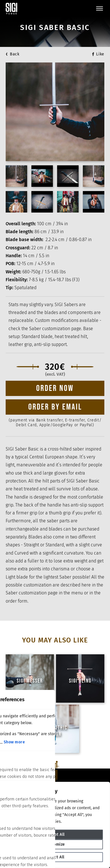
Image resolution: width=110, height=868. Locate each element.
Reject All (55, 857)
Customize (55, 844)
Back (15, 54)
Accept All (55, 835)
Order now (55, 388)
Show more (14, 742)
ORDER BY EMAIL (55, 407)
